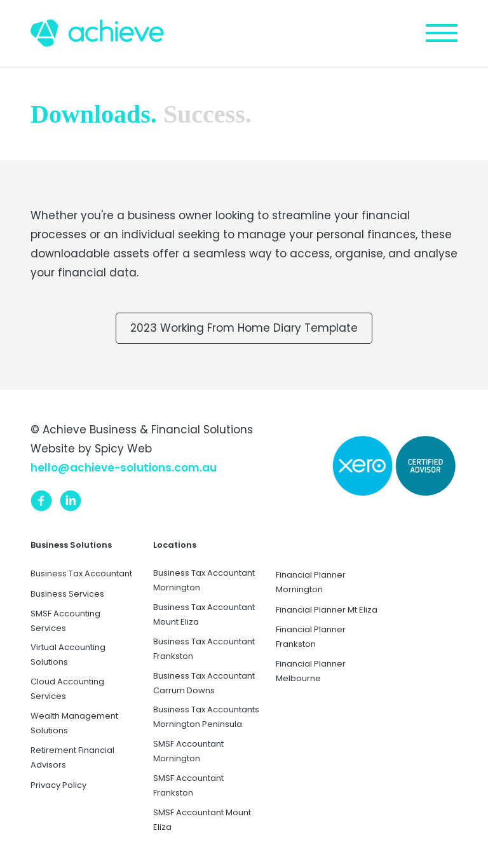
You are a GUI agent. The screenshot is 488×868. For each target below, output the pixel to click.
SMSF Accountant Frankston (188, 785)
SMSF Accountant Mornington (188, 751)
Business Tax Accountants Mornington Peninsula (206, 717)
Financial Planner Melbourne (311, 671)
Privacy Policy (58, 785)
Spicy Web (123, 449)
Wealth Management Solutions (74, 723)
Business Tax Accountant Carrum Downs (204, 683)
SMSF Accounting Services (65, 621)
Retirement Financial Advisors (72, 757)
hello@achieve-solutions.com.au (124, 468)
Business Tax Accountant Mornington (204, 580)
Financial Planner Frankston (311, 637)
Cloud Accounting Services (67, 689)
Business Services (67, 594)
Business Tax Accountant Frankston (204, 649)
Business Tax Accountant (81, 573)
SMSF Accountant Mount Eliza (202, 820)
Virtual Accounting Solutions (68, 654)
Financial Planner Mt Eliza (327, 610)
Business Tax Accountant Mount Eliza (204, 614)
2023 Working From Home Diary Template (244, 328)
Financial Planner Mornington (311, 582)
